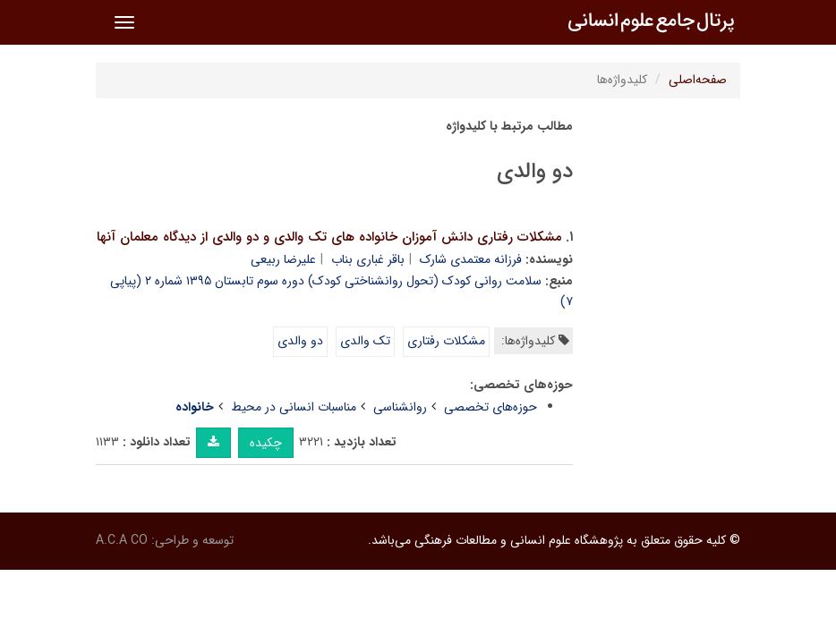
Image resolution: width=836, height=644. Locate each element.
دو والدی (300, 341)
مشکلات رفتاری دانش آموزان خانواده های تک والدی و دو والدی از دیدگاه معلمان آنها (329, 237)
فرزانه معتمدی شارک (471, 259)
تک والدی (365, 341)
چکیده (266, 443)
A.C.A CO (122, 540)
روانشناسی (400, 407)
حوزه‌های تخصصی (491, 407)
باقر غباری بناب (368, 259)
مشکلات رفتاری (446, 341)
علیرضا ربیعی (283, 259)
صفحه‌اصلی (698, 80)
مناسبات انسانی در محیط (294, 407)
